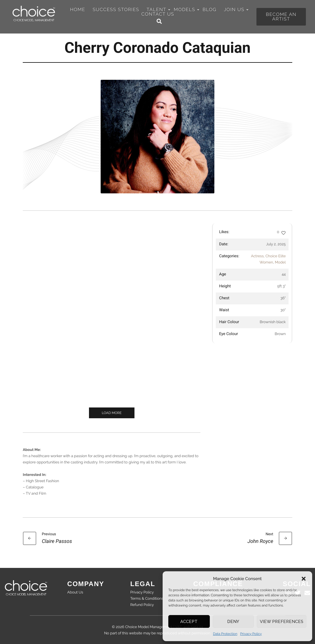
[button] (304, 579)
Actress (257, 256)
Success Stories (116, 10)
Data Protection (225, 634)
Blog (210, 10)
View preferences (282, 622)
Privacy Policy (251, 634)
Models (186, 10)
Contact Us (158, 14)
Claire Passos (57, 541)
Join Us (236, 10)
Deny (233, 622)
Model (280, 263)
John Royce (260, 541)
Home (78, 10)
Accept (189, 622)
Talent (158, 10)
